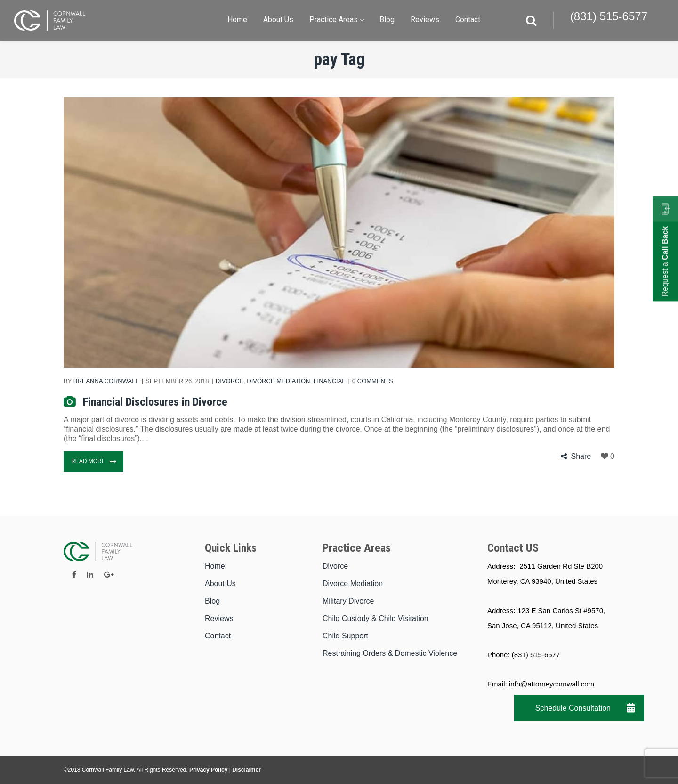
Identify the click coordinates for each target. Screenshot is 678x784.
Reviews (219, 618)
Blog (212, 601)
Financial (330, 381)
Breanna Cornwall (106, 381)
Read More (93, 461)
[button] (631, 708)
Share (581, 456)
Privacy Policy (208, 770)
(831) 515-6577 (609, 16)
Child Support (345, 636)
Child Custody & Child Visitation (375, 618)
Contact (218, 636)
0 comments (373, 381)
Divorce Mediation (278, 381)
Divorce (230, 381)
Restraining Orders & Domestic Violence (390, 653)
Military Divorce (348, 601)
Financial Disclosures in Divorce (155, 402)
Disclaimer (246, 770)
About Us (220, 584)
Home (215, 566)
